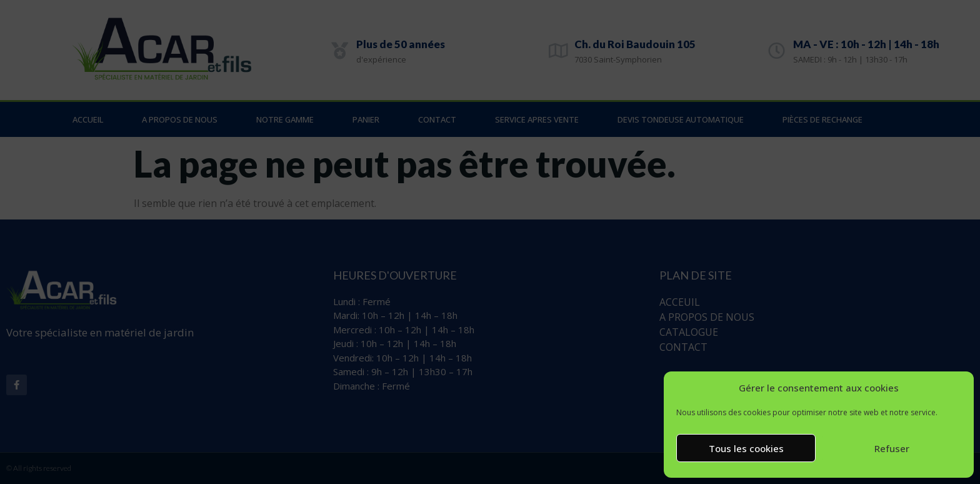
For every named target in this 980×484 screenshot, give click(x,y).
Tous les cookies (746, 448)
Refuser (892, 448)
